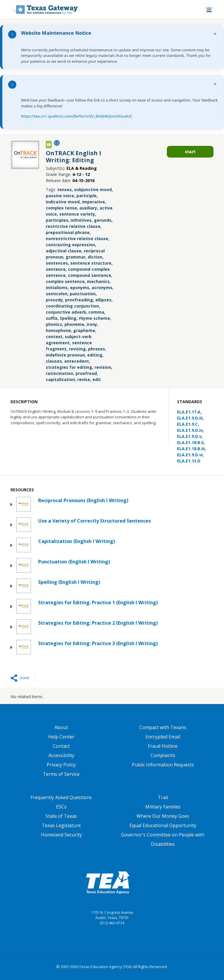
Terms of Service (61, 774)
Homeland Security (61, 835)
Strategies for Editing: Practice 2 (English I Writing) (98, 623)
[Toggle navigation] (209, 9)
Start (190, 152)
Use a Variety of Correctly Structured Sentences (94, 521)
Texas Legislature (61, 825)
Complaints (163, 755)
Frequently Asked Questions (61, 797)
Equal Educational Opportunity (163, 825)
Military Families (163, 807)
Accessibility (61, 755)
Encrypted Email (163, 737)
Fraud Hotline (163, 746)
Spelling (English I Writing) (69, 582)
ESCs (61, 807)
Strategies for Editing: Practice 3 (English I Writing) (98, 643)
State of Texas (61, 816)
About (61, 727)
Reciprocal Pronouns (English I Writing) (83, 500)
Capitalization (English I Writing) (77, 541)
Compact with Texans (163, 727)
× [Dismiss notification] (215, 34)
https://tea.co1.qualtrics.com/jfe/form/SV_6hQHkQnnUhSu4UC (77, 116)
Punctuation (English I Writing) (74, 562)
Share (24, 678)
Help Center (61, 737)
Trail (163, 797)
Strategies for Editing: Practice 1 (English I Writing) (98, 602)
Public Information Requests (163, 765)
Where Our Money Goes (163, 816)
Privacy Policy (61, 765)
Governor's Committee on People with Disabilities (163, 839)
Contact (61, 746)
